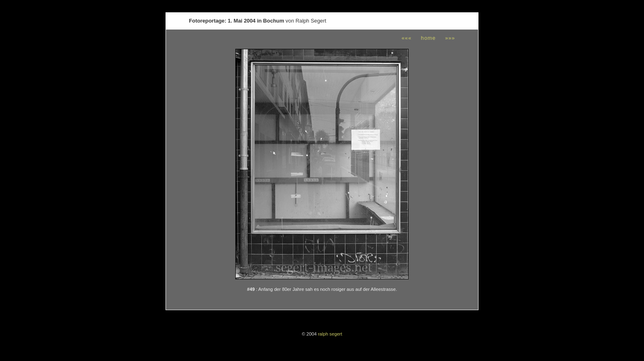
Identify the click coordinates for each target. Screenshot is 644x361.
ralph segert (330, 334)
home (428, 38)
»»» (450, 38)
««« (407, 38)
